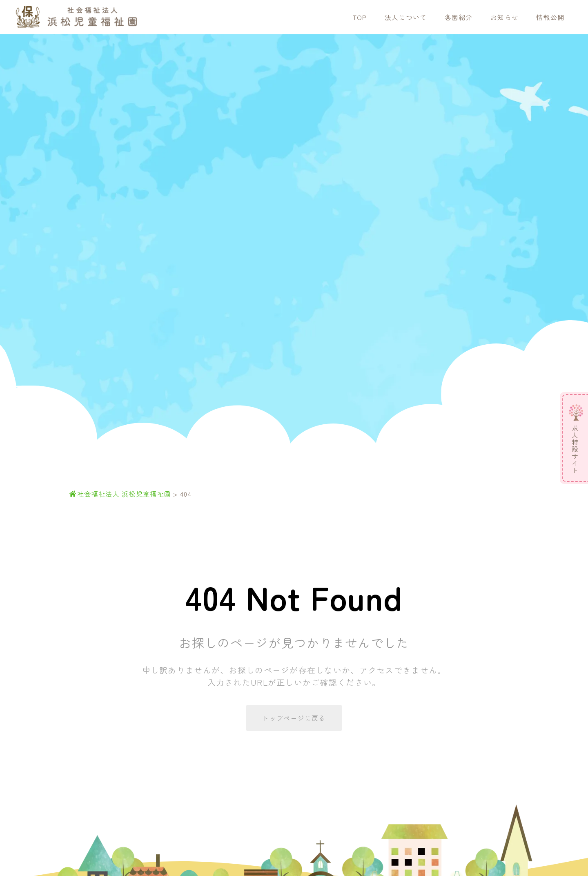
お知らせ (504, 17)
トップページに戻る (294, 718)
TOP (360, 17)
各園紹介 (459, 17)
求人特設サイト (575, 449)
